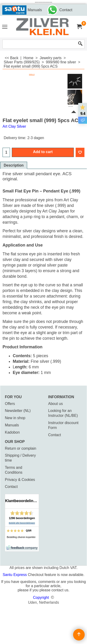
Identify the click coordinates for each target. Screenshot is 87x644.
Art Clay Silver (14, 126)
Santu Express (15, 575)
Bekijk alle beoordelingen (22, 523)
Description (14, 165)
